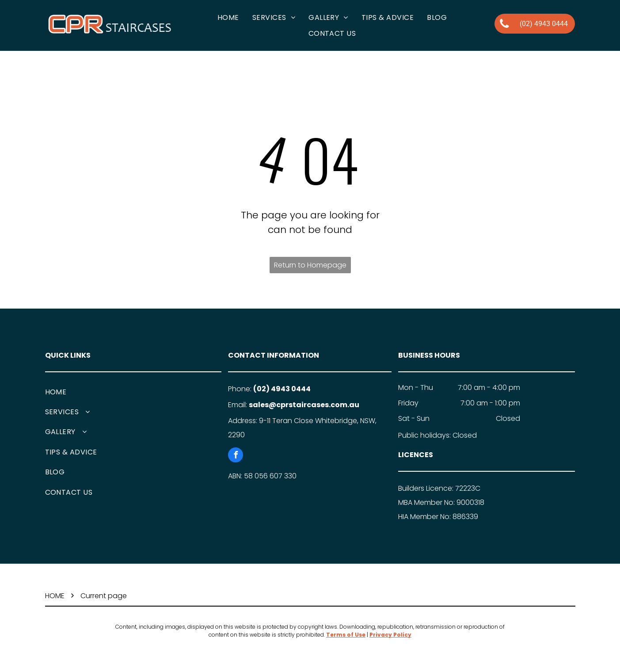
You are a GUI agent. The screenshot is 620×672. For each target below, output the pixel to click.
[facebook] (236, 456)
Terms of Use (346, 635)
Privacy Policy (390, 635)
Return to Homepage (310, 265)
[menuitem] (228, 17)
